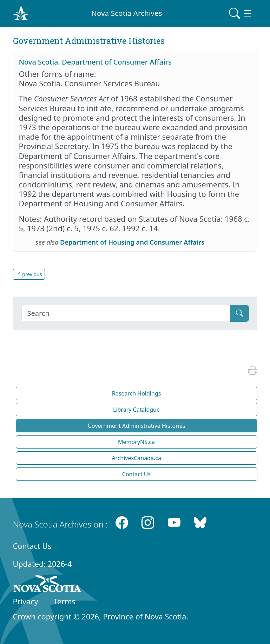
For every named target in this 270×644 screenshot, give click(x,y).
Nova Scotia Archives (127, 13)
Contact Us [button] (136, 474)
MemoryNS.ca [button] (136, 442)
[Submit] (239, 313)
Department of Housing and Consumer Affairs (132, 242)
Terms (65, 601)
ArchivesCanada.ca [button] (136, 458)
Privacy (26, 601)
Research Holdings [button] (137, 393)
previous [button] (29, 274)
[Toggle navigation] (241, 13)
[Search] (126, 313)
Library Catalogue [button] (136, 410)
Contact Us (32, 546)
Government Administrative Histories (136, 426)
